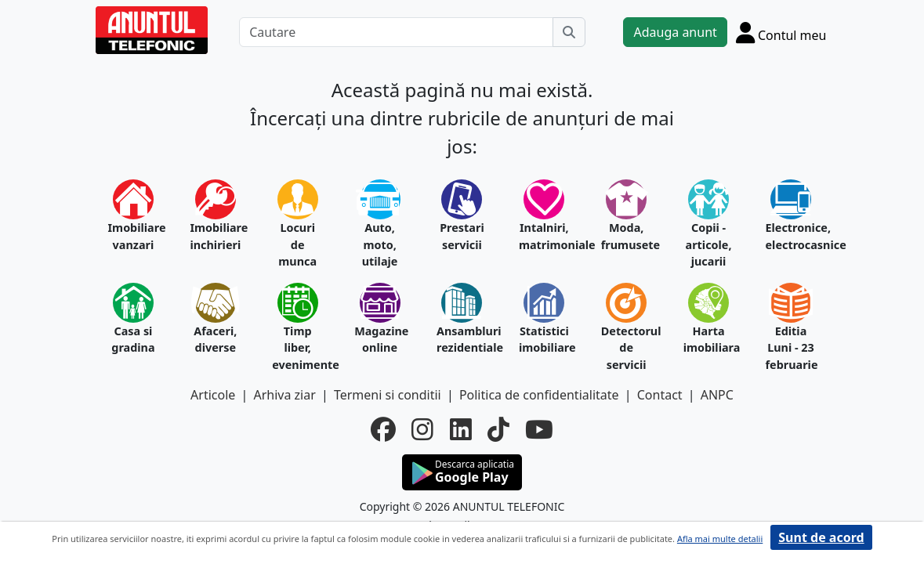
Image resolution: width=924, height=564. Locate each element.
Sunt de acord (821, 537)
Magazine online (380, 340)
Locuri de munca (297, 244)
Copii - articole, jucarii (709, 244)
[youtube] (539, 429)
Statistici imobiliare (544, 340)
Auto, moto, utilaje (380, 244)
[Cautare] (396, 32)
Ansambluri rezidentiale (462, 340)
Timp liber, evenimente (297, 348)
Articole (213, 395)
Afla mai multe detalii (720, 539)
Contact (660, 395)
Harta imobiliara (709, 340)
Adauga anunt (675, 32)
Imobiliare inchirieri (215, 236)
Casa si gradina (133, 340)
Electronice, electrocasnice (791, 236)
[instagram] (422, 429)
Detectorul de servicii (627, 348)
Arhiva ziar (284, 395)
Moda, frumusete (627, 236)
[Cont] (781, 32)
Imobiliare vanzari (134, 236)
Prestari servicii (462, 236)
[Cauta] (569, 32)
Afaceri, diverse (215, 340)
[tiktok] (498, 429)
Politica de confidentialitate (539, 395)
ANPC (717, 395)
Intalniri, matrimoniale (544, 236)
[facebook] (383, 429)
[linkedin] (461, 429)
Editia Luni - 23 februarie (791, 348)
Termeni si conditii (388, 395)
